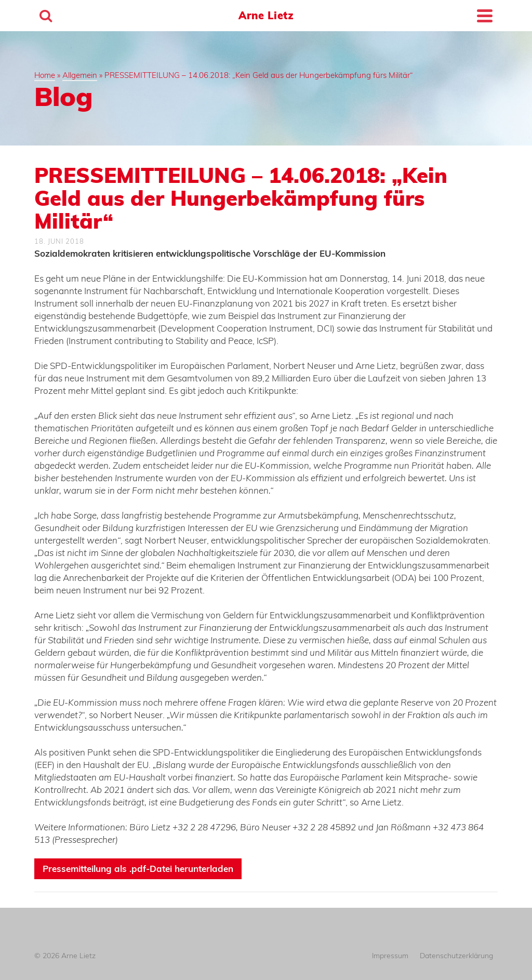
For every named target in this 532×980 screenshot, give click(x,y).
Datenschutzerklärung (456, 956)
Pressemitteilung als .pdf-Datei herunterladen (138, 869)
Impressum (390, 956)
